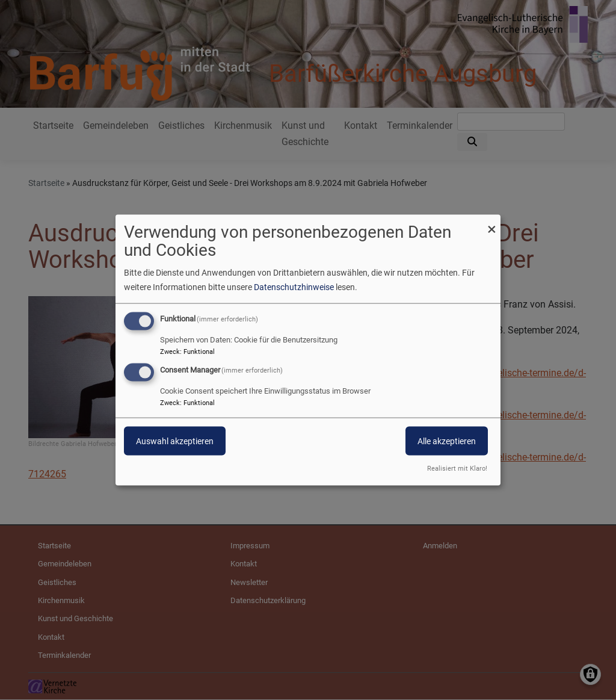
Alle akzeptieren (447, 441)
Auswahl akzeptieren (175, 441)
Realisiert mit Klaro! (457, 469)
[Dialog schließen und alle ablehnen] (491, 222)
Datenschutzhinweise (294, 287)
